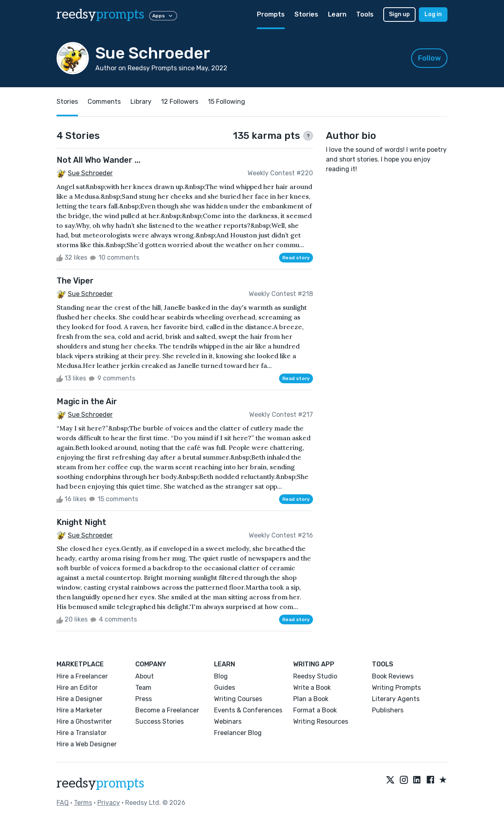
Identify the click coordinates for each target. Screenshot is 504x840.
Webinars (228, 721)
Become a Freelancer (167, 710)
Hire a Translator (82, 733)
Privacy (109, 803)
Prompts (271, 14)
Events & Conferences (248, 710)
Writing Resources (321, 721)
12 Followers (180, 102)
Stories (306, 14)
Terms (83, 803)
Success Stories (160, 721)
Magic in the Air (87, 401)
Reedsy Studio (315, 676)
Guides (225, 688)
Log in (433, 14)
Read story (296, 258)
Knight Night (81, 522)
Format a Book (315, 710)
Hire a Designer (80, 699)
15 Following (227, 102)
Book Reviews (393, 676)
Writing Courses (238, 699)
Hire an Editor (77, 688)
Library (141, 102)
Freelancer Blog (238, 733)
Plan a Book (311, 699)
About (145, 676)
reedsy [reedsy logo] (100, 15)
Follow (429, 58)
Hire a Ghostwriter (84, 721)
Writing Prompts (396, 688)
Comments (104, 102)
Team (143, 688)
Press (144, 699)
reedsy (100, 783)
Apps (163, 16)
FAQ (63, 803)
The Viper (75, 281)
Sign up (399, 14)
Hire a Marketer (79, 710)
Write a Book (312, 688)
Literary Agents (396, 699)
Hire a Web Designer (87, 744)
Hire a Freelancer (82, 676)
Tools (365, 14)
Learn (337, 14)
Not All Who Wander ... (99, 160)
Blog (221, 676)
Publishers (388, 710)
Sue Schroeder (90, 173)
